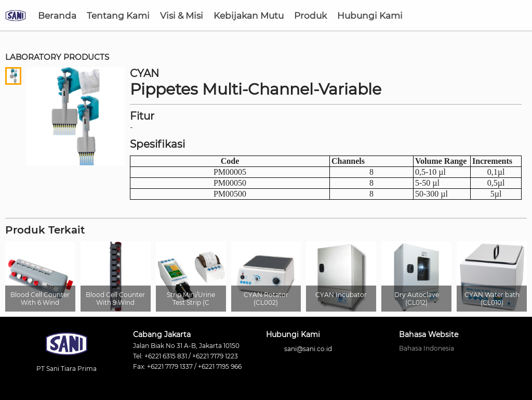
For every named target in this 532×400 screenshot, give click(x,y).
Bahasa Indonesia (427, 348)
